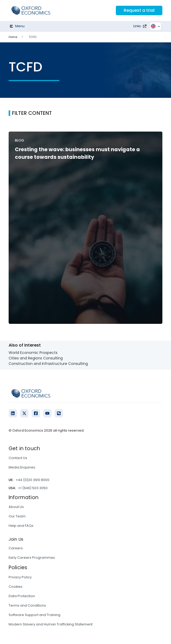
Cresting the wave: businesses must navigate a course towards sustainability (77, 153)
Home (13, 37)
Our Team (17, 516)
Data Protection (22, 596)
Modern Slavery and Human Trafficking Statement (51, 624)
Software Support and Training (35, 615)
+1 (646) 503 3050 (33, 488)
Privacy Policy (20, 577)
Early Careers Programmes (32, 558)
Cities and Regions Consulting (36, 358)
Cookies (16, 587)
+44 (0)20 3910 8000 (33, 480)
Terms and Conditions (27, 605)
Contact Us (18, 458)
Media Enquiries (22, 467)
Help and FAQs (21, 526)
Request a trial (139, 10)
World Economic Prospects (33, 353)
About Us (16, 507)
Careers (16, 548)
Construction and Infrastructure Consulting (48, 364)
